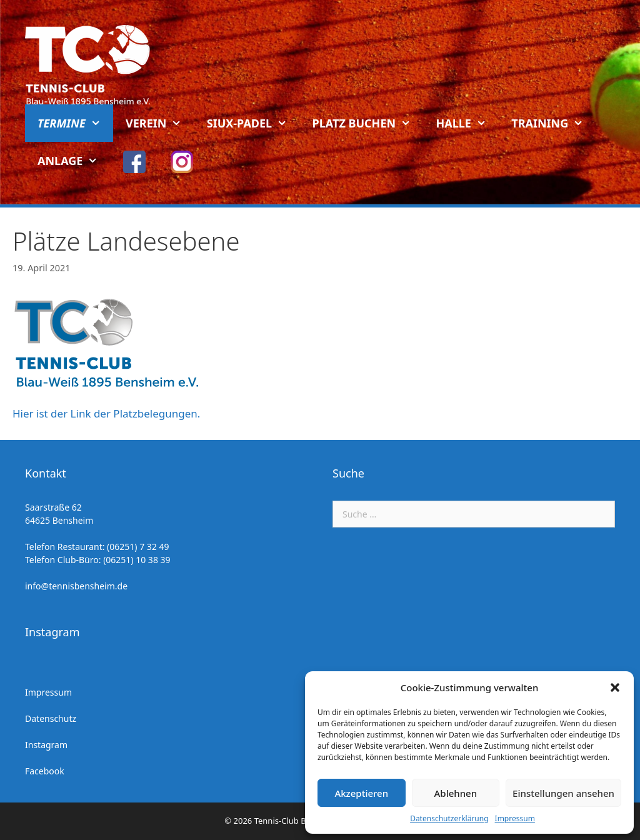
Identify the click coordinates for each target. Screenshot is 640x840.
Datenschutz (51, 718)
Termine (75, 123)
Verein (160, 123)
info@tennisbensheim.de (76, 586)
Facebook (45, 771)
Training (553, 123)
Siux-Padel (253, 123)
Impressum (515, 818)
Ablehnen (456, 793)
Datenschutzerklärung (449, 818)
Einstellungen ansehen (563, 793)
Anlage (74, 161)
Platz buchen (368, 123)
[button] (615, 687)
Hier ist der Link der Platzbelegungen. (106, 413)
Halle (468, 123)
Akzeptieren (361, 793)
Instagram (46, 745)
